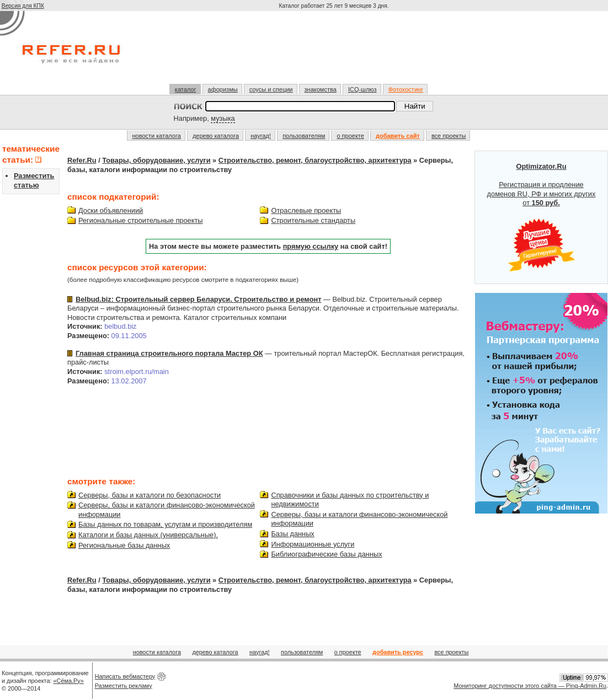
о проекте (350, 136)
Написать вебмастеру (125, 676)
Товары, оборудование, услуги (156, 160)
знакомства (321, 89)
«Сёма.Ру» (69, 681)
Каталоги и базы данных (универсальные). (148, 535)
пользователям (304, 136)
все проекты (449, 136)
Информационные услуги (313, 544)
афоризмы (223, 89)
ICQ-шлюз (362, 89)
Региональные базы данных (124, 545)
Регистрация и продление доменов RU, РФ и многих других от (542, 217)
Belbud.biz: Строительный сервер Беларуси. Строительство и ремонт (198, 299)
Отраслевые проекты (306, 210)
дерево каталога (216, 136)
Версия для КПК (23, 6)
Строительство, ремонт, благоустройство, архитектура (315, 160)
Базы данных (292, 534)
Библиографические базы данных (326, 554)
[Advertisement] (335, 52)
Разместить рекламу (124, 686)
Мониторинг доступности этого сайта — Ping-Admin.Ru (530, 686)
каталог (186, 89)
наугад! (261, 136)
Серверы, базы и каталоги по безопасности (150, 495)
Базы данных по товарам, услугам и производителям (165, 524)
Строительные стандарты (313, 220)
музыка (223, 118)
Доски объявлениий (111, 210)
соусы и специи (271, 89)
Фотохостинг (406, 89)
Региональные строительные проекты (140, 220)
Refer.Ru (82, 160)
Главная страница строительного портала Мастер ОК (169, 353)
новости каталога (157, 136)
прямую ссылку (311, 246)
